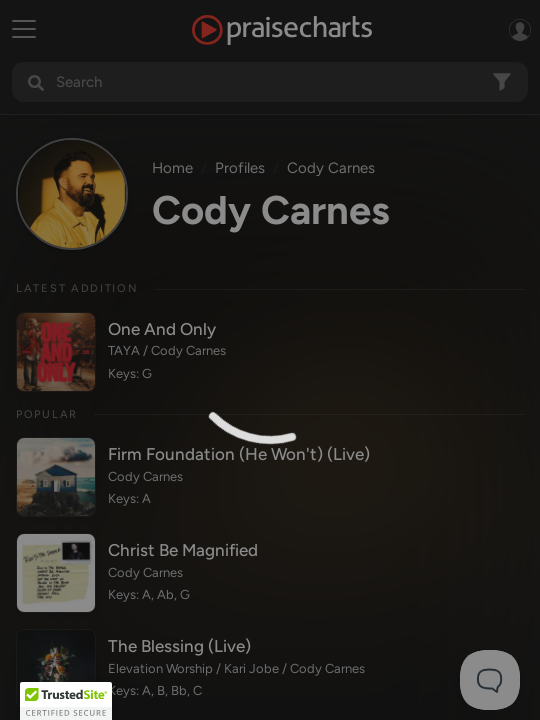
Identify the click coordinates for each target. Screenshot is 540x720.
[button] (66, 701)
